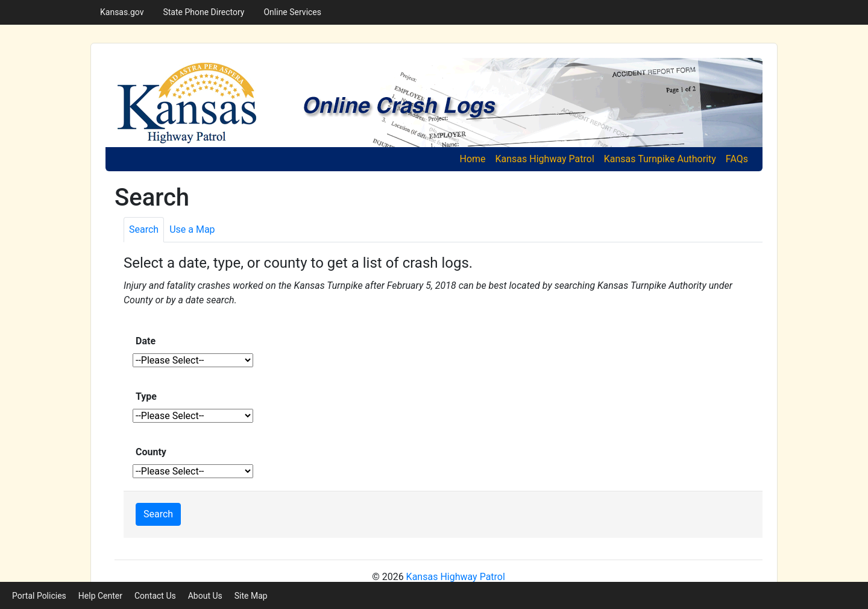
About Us (205, 596)
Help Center (100, 596)
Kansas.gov (122, 12)
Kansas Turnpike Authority (660, 159)
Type (146, 396)
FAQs (737, 159)
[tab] (144, 230)
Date (146, 341)
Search (158, 514)
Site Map (251, 596)
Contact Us (155, 596)
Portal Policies (39, 596)
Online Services (292, 12)
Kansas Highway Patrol (545, 159)
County (151, 452)
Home (475, 158)
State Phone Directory (203, 12)
